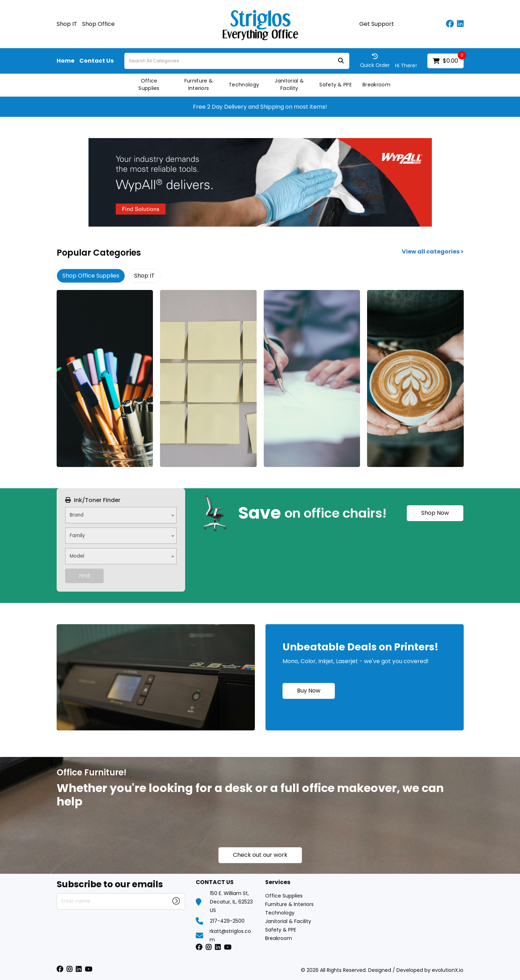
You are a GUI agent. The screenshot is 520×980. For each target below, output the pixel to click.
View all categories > (433, 252)
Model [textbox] (77, 556)
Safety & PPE (336, 85)
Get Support (377, 24)
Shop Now (435, 513)
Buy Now (309, 691)
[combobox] (121, 515)
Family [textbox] (77, 535)
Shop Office (98, 24)
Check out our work (260, 855)
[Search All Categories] (237, 61)
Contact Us (96, 61)
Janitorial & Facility (289, 84)
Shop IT (67, 24)
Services (278, 882)
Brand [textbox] (77, 515)
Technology (244, 85)
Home (65, 61)
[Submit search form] (341, 61)
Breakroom (376, 85)
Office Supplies (149, 84)
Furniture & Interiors (199, 84)
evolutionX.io (448, 970)
